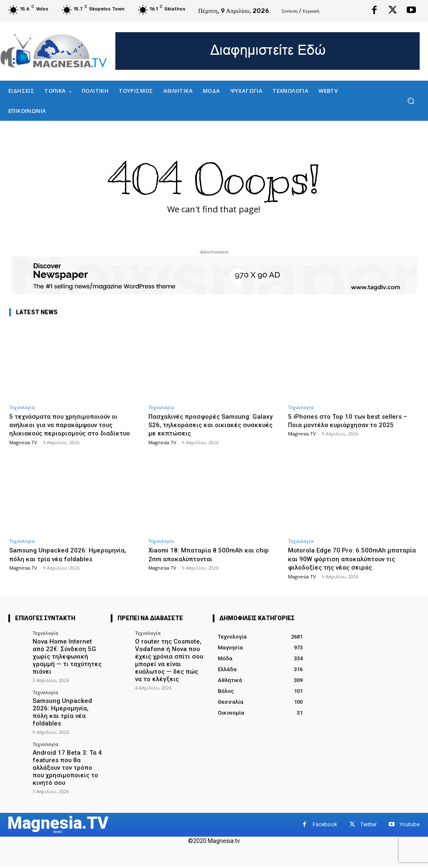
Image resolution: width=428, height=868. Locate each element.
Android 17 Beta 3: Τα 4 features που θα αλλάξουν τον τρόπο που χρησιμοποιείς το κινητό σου (65, 760)
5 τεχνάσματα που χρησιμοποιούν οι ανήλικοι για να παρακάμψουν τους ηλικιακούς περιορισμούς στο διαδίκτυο (69, 429)
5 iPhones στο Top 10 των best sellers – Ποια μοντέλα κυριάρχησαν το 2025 (351, 420)
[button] (411, 101)
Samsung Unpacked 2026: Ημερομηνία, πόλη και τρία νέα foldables (73, 563)
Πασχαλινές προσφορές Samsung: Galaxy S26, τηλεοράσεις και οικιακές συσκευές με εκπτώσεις (211, 425)
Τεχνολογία (22, 407)
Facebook (325, 814)
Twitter (368, 814)
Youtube (410, 814)
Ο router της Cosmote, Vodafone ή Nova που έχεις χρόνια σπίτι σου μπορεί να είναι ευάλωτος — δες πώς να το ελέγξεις (170, 671)
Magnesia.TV (23, 451)
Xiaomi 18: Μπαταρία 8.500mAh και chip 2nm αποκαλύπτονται (214, 563)
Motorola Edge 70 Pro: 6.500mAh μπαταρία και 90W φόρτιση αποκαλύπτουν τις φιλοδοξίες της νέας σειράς (345, 571)
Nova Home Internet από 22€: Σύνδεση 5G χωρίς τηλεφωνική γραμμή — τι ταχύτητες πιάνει (64, 667)
